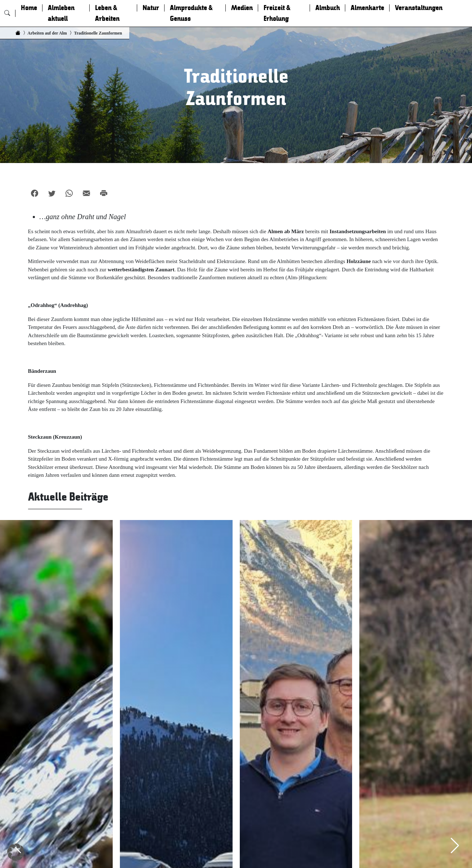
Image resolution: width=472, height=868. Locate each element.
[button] (16, 852)
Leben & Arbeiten (107, 13)
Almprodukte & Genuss (191, 13)
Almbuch (328, 8)
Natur (151, 8)
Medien (242, 8)
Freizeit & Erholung (277, 13)
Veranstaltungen (419, 8)
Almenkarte (367, 8)
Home (29, 8)
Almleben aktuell (61, 13)
